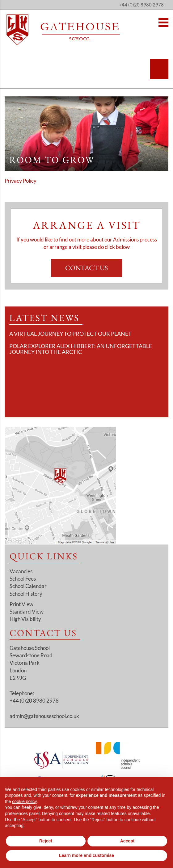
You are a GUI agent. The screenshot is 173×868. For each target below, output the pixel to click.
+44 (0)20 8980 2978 (141, 5)
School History (26, 594)
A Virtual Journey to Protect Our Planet (70, 334)
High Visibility (25, 619)
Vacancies (21, 571)
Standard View (27, 612)
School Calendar (28, 586)
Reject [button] (46, 841)
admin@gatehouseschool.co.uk (44, 716)
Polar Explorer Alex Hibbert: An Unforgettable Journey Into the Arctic (81, 349)
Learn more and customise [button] (86, 855)
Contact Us (86, 268)
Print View (21, 604)
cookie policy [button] (24, 801)
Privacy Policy (21, 181)
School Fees (23, 579)
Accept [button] (127, 841)
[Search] (159, 69)
